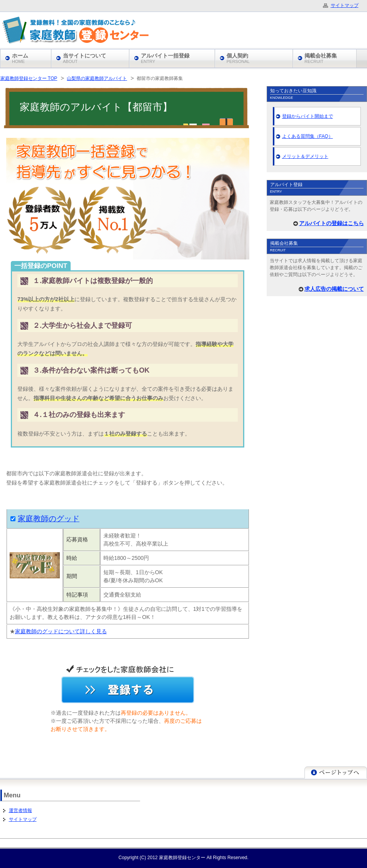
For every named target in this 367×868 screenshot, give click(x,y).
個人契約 (238, 58)
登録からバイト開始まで (308, 116)
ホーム (20, 58)
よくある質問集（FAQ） (308, 136)
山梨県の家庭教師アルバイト (97, 78)
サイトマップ (23, 819)
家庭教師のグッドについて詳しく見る (61, 631)
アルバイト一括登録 (165, 58)
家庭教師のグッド (49, 519)
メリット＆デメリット (305, 156)
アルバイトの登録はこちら (331, 223)
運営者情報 (20, 810)
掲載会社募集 (321, 58)
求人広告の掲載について (334, 289)
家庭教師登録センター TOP (29, 78)
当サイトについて (85, 58)
